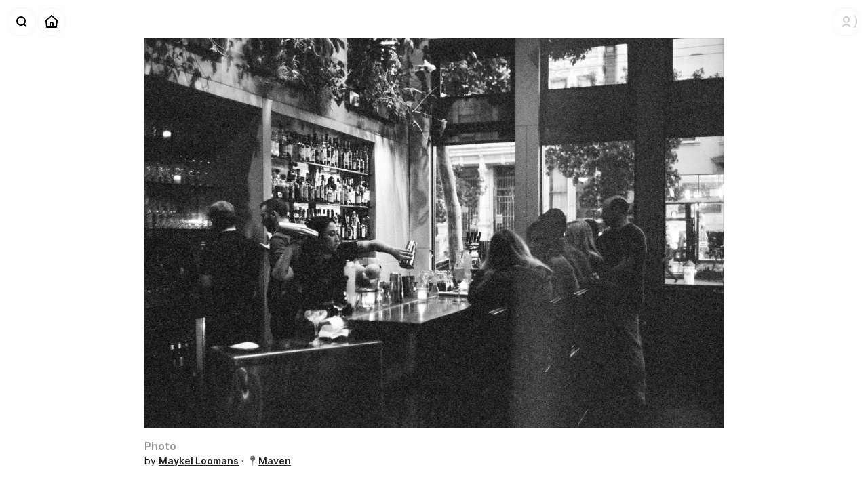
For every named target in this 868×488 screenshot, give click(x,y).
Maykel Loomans (199, 461)
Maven (275, 461)
